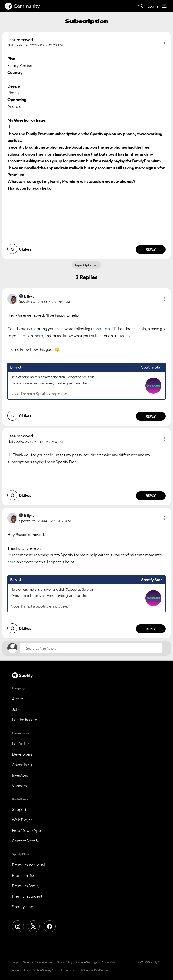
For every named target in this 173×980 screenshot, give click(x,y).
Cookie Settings (87, 962)
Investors (20, 775)
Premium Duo (24, 875)
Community (22, 6)
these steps (101, 329)
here (12, 562)
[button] (164, 42)
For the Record (25, 720)
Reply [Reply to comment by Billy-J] (151, 416)
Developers (22, 754)
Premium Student (27, 896)
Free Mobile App (26, 830)
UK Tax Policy (68, 970)
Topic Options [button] (85, 265)
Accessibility (20, 970)
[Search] (141, 6)
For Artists (21, 744)
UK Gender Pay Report (94, 970)
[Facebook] (50, 926)
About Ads (108, 962)
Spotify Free (23, 907)
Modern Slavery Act (44, 970)
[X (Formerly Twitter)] (34, 926)
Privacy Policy (64, 962)
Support (19, 809)
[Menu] (164, 6)
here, (39, 336)
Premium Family (26, 886)
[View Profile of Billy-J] (29, 296)
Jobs (16, 709)
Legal (15, 962)
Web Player (22, 820)
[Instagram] (18, 926)
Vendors (19, 786)
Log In (153, 6)
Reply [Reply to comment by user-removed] (151, 249)
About (17, 699)
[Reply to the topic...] (91, 648)
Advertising (22, 765)
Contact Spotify (26, 841)
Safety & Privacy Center (38, 962)
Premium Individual (28, 865)
